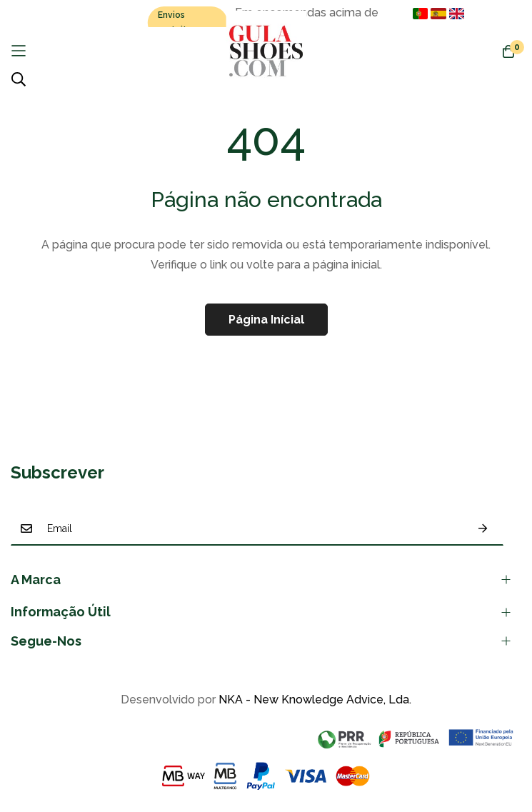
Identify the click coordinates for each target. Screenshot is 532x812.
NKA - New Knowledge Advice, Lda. (315, 700)
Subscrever (483, 529)
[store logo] (266, 51)
